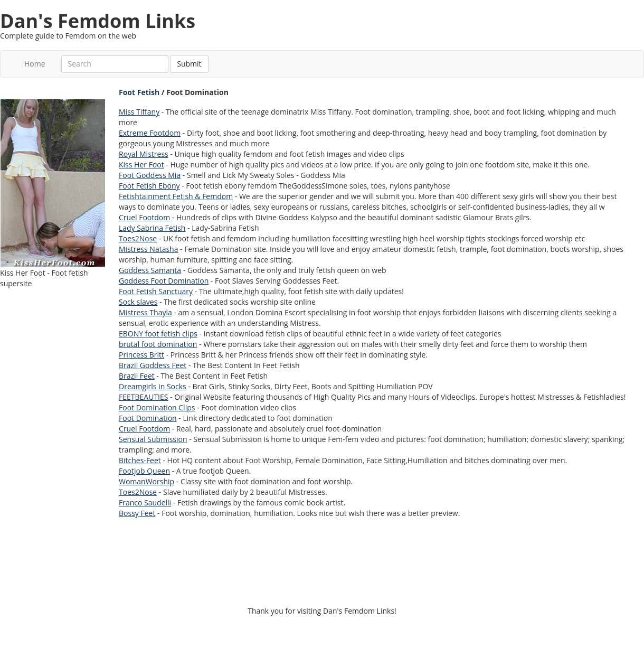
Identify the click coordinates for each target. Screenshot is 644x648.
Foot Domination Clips (157, 407)
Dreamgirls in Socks (153, 386)
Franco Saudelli (145, 503)
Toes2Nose (138, 238)
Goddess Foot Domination (164, 281)
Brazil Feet (137, 376)
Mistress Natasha (148, 249)
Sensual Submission (153, 439)
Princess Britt (141, 355)
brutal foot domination (158, 344)
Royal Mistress (144, 154)
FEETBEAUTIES (143, 397)
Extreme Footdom (150, 133)
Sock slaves (138, 302)
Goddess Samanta (150, 270)
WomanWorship (146, 481)
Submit (189, 64)
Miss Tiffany (139, 112)
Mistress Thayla (145, 312)
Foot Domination (148, 418)
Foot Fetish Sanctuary (156, 291)
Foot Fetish (139, 92)
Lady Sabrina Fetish (152, 228)
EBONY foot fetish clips (158, 334)
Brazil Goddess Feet (153, 365)
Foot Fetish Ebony (149, 186)
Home (35, 64)
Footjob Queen (144, 471)
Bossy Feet (137, 513)
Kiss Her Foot (141, 165)
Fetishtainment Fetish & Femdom (176, 196)
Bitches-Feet (140, 460)
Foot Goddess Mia (150, 175)
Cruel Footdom (144, 217)
